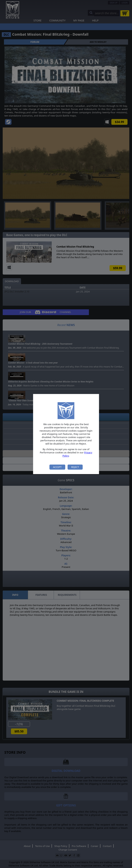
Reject (75, 467)
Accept (57, 467)
